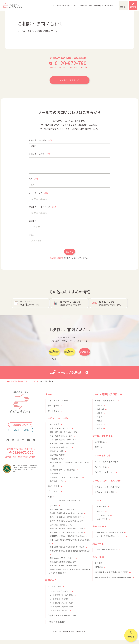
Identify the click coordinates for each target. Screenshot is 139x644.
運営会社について (21, 428)
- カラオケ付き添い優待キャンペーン (110, 540)
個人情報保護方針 (56, 261)
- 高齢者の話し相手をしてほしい (61, 562)
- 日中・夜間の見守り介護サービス (62, 443)
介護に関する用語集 (56, 625)
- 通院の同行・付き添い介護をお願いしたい (66, 532)
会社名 (32, 235)
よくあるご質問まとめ (69, 80)
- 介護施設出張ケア (56, 462)
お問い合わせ (54, 409)
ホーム (44, 4)
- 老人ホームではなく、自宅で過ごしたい (65, 521)
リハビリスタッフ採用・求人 (108, 490)
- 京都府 (99, 428)
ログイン (118, 4)
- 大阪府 (99, 424)
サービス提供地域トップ (106, 404)
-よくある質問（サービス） (60, 595)
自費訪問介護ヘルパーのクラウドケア (23, 385)
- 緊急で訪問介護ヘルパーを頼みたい (63, 513)
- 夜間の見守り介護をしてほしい (61, 528)
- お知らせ (100, 515)
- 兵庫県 (99, 432)
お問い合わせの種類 (40, 140)
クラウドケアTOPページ (58, 404)
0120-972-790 (71, 63)
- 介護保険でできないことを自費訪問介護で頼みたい (69, 555)
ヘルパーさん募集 (21, 434)
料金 (81, 4)
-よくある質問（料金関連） (60, 603)
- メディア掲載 (102, 523)
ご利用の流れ (74, 4)
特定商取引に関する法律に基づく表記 (111, 576)
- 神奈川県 (100, 413)
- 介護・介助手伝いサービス (60, 432)
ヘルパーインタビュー (105, 476)
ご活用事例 (87, 4)
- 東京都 (99, 409)
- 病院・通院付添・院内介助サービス (63, 436)
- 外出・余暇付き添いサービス (61, 440)
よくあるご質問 (55, 590)
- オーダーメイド (55, 477)
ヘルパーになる (98, 4)
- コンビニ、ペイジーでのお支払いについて (66, 504)
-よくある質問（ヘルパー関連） (61, 607)
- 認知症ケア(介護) (56, 455)
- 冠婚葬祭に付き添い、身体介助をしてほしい (67, 540)
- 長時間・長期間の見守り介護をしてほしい (66, 517)
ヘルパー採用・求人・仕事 (107, 465)
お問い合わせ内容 (39, 154)
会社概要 (99, 567)
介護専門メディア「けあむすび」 (62, 619)
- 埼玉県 (99, 417)
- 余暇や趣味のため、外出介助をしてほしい (66, 536)
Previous (7, 306)
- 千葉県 (99, 421)
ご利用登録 (100, 446)
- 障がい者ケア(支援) (57, 459)
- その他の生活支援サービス (60, 451)
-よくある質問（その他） (59, 614)
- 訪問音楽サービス (56, 485)
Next (132, 306)
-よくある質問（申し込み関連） (61, 599)
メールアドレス (38, 193)
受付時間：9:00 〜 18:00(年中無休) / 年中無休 (21, 461)
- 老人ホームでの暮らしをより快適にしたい (66, 525)
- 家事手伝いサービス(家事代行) (61, 447)
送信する (69, 255)
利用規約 (99, 571)
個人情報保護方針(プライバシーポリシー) (113, 581)
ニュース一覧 (101, 510)
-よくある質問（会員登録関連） (61, 610)
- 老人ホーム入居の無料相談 (107, 553)
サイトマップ (54, 415)
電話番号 (33, 221)
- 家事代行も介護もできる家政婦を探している (67, 551)
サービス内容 (52, 4)
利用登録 (132, 4)
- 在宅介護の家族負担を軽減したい (62, 566)
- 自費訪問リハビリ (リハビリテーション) (65, 481)
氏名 (33, 179)
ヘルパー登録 (101, 471)
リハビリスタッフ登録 (105, 495)
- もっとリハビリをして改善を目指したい (65, 569)
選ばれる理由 (63, 4)
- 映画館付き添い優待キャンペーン (109, 536)
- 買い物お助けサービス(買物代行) (62, 473)
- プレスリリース (102, 519)
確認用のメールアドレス (42, 207)
